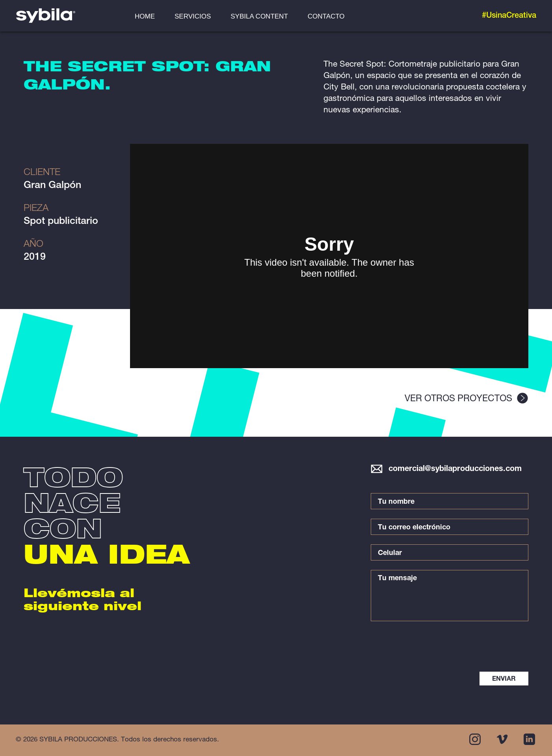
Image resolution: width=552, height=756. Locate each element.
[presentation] (469, 647)
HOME (145, 16)
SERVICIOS (193, 16)
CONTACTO (326, 16)
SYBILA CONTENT (259, 16)
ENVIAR (504, 680)
